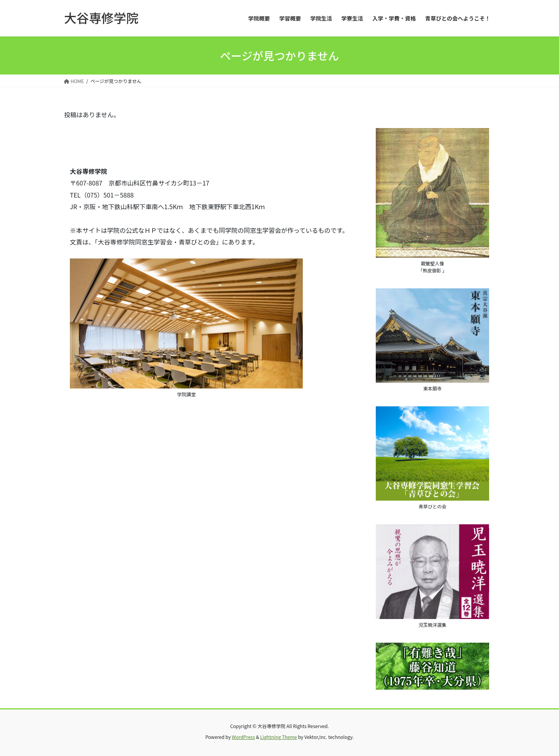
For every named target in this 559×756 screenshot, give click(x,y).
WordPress (243, 737)
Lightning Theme (279, 737)
